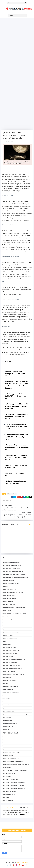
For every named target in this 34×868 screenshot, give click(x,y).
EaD (5, 641)
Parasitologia (9, 720)
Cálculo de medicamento (11, 626)
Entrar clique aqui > (16, 396)
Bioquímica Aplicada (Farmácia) (13, 593)
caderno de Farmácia (10, 792)
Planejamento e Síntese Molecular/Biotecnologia (10, 733)
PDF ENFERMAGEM (9, 711)
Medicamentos (9, 690)
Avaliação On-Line (9, 581)
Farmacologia (8, 657)
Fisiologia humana (10, 672)
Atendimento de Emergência (12, 565)
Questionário (8, 740)
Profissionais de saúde (11, 737)
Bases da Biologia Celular (12, 584)
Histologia (8, 678)
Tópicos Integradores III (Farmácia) (15, 789)
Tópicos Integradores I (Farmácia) (14, 783)
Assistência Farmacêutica (12, 562)
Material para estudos (11, 687)
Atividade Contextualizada (12, 568)
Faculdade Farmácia (10, 647)
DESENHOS (7, 629)
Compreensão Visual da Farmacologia (15, 608)
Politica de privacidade (10, 808)
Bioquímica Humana (10, 599)
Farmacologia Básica (10, 663)
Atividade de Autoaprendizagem (14, 571)
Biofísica (7, 587)
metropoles (8, 362)
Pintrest (7, 730)
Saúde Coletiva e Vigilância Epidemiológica (17, 764)
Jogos (6, 684)
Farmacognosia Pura (11, 654)
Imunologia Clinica (10, 681)
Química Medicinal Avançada (13, 752)
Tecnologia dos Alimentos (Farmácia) (15, 771)
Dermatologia (9, 635)
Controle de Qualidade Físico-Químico (15, 614)
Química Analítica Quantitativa (14, 749)
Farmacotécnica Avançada (12, 666)
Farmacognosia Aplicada (12, 650)
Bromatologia (9, 602)
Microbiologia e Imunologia (13, 696)
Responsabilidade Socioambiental (14, 761)
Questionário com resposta (13, 743)
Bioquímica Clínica (10, 596)
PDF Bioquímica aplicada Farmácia (14, 708)
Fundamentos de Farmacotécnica (14, 675)
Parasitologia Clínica (11, 723)
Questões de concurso (11, 746)
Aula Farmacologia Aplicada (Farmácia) (16, 578)
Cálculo (7, 623)
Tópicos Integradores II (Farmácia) (15, 786)
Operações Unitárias (10, 705)
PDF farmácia (8, 717)
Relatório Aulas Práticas (12, 758)
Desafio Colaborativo (11, 638)
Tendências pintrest (10, 774)
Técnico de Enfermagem (11, 780)
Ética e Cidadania (9, 801)
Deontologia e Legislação (12, 632)
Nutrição (7, 699)
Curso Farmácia (9, 620)
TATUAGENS (8, 767)
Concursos (8, 611)
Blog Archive (24, 808)
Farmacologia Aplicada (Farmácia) (14, 660)
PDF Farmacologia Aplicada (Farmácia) (16, 714)
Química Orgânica (10, 755)
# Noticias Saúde (12, 494)
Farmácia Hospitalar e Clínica (13, 669)
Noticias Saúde (9, 141)
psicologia (7, 798)
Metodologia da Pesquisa (12, 693)
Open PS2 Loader (9, 702)
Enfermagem (8, 644)
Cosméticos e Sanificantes (12, 617)
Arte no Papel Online (23, 863)
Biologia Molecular (10, 590)
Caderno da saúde (9, 605)
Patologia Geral (9, 726)
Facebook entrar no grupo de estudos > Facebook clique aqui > (16, 457)
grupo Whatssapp (10, 795)
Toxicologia (8, 777)
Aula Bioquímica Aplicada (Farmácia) (15, 575)
